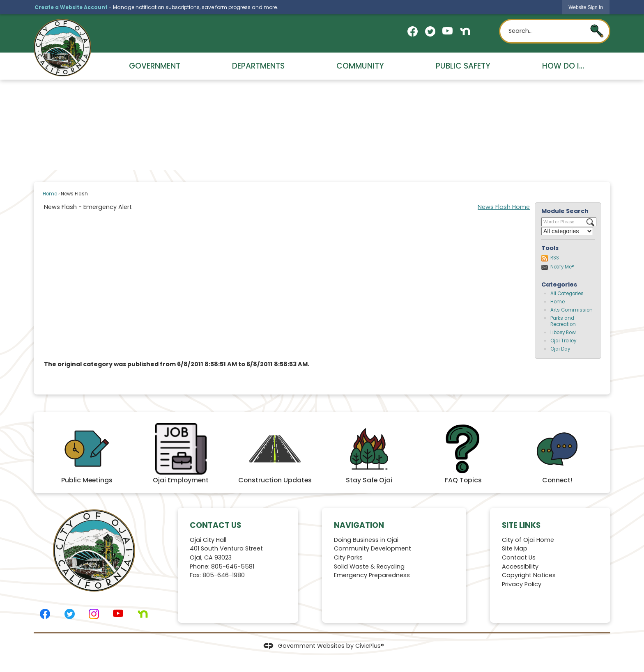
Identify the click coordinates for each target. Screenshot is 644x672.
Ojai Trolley (563, 341)
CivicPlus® (370, 646)
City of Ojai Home (528, 540)
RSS (555, 258)
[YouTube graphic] (447, 31)
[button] (597, 31)
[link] (586, 7)
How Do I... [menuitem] (563, 66)
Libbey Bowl (563, 333)
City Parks (348, 557)
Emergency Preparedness (372, 575)
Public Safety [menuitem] (463, 66)
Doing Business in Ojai (366, 540)
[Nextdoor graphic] (465, 31)
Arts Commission (572, 310)
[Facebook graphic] (413, 31)
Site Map (515, 548)
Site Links (521, 525)
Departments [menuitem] (258, 66)
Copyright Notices (529, 575)
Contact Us (519, 557)
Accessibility (520, 566)
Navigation (359, 525)
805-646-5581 (233, 566)
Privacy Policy (522, 584)
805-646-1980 (224, 575)
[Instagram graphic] (94, 614)
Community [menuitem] (360, 66)
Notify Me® (562, 267)
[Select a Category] (567, 231)
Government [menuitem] (155, 66)
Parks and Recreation (563, 321)
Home (50, 194)
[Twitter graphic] (430, 31)
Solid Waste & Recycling (369, 566)
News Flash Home (504, 207)
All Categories (567, 294)
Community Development (373, 548)
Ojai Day (560, 349)
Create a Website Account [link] (71, 7)
